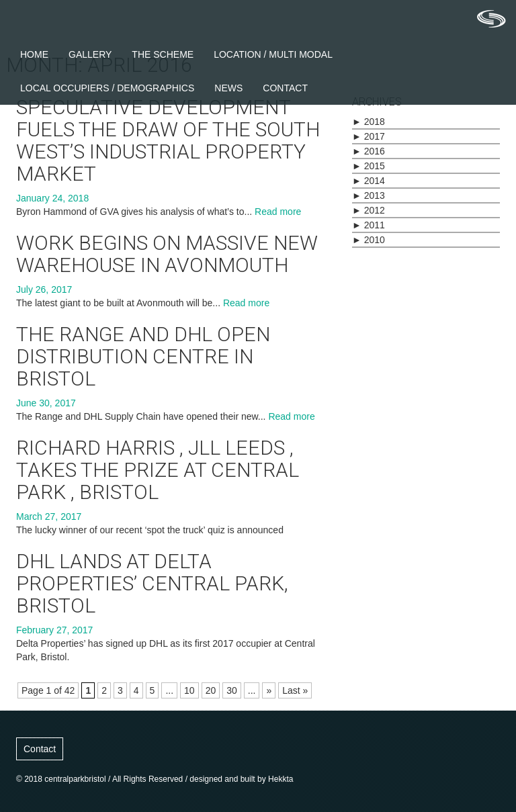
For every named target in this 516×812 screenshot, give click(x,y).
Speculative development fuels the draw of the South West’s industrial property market (168, 140)
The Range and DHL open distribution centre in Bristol (143, 356)
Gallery (90, 54)
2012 (369, 210)
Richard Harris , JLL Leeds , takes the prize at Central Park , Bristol (158, 470)
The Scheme (163, 54)
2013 (369, 195)
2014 (369, 181)
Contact (285, 88)
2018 (369, 122)
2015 (369, 166)
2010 (369, 240)
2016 (369, 151)
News (228, 88)
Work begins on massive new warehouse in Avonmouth (167, 254)
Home (34, 54)
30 (232, 690)
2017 (369, 136)
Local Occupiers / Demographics (107, 88)
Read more (278, 212)
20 (211, 690)
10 (189, 690)
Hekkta (281, 779)
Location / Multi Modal (273, 54)
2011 (369, 225)
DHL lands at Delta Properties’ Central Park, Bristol (152, 583)
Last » (295, 690)
